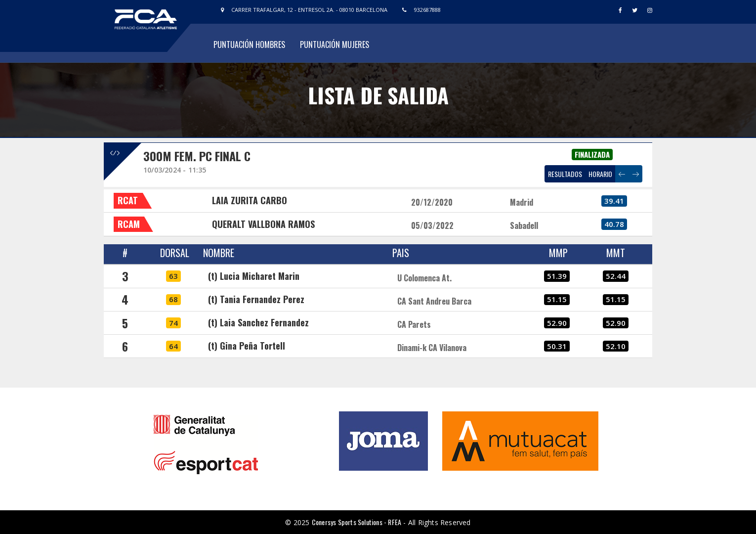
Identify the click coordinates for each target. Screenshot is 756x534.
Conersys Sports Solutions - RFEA (357, 522)
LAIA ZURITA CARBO (250, 200)
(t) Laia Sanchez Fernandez (258, 322)
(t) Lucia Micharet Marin (254, 276)
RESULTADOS (565, 174)
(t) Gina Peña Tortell (247, 346)
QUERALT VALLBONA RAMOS (263, 224)
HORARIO (600, 174)
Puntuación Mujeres (335, 44)
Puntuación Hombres (249, 44)
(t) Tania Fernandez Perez (256, 299)
